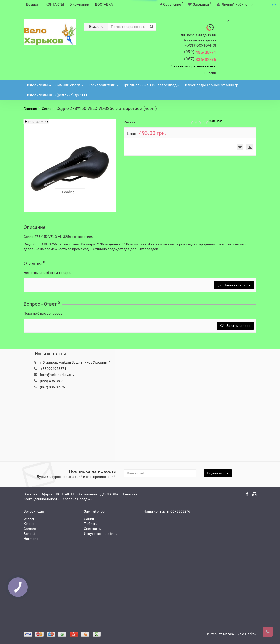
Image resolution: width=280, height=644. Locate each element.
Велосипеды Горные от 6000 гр (211, 85)
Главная (30, 109)
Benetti (29, 534)
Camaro (30, 529)
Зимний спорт (70, 84)
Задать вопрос (235, 326)
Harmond (31, 539)
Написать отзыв (234, 285)
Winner (29, 519)
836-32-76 (200, 60)
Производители (103, 84)
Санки (89, 519)
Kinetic (29, 524)
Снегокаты (93, 529)
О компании (79, 4)
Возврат (33, 4)
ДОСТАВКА (104, 4)
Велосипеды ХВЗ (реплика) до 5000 (57, 95)
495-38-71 (200, 52)
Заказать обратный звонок (194, 66)
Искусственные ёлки (101, 534)
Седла (47, 109)
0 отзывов (216, 121)
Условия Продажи (77, 499)
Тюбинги (91, 524)
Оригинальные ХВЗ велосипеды (151, 85)
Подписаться (218, 473)
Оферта (47, 494)
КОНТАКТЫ (55, 4)
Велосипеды (39, 84)
